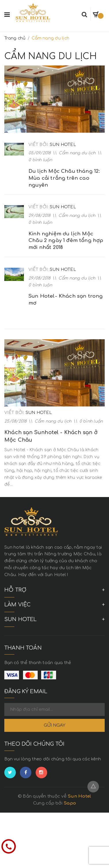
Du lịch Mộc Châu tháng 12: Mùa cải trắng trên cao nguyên (64, 178)
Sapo (70, 803)
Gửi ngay (54, 725)
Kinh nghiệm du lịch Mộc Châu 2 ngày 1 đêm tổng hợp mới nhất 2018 (66, 241)
